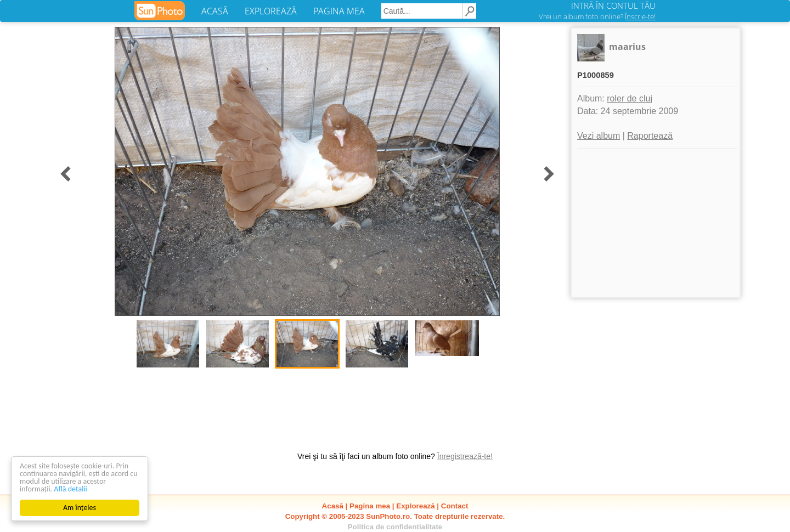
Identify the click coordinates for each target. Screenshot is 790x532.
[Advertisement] (656, 223)
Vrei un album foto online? (597, 16)
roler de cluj (630, 98)
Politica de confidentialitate (395, 527)
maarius (627, 47)
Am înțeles (80, 508)
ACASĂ (215, 11)
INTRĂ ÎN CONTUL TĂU (613, 5)
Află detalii (70, 489)
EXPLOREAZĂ (271, 11)
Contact (455, 506)
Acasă (333, 506)
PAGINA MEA (339, 11)
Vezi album (599, 136)
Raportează (650, 136)
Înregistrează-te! (465, 456)
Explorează (415, 506)
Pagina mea (370, 506)
